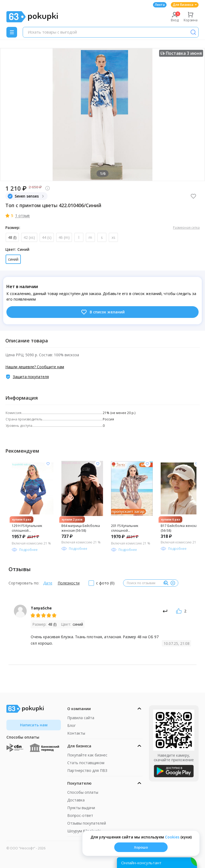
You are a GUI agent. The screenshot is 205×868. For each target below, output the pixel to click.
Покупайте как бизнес (87, 755)
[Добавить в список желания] (48, 464)
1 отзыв (22, 216)
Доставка (76, 800)
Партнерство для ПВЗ (87, 770)
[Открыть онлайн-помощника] (157, 863)
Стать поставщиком (86, 763)
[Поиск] (193, 32)
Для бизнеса (185, 5)
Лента (160, 5)
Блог (72, 725)
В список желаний (103, 312)
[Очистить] (173, 583)
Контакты (76, 733)
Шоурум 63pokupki (84, 831)
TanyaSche (41, 608)
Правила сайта (81, 718)
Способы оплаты (83, 792)
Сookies (172, 837)
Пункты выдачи (81, 808)
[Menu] (12, 32)
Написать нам (34, 725)
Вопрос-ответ (80, 815)
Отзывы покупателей (87, 823)
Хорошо (141, 847)
